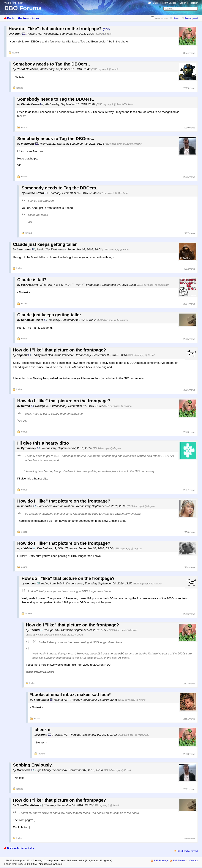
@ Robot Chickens (123, 104)
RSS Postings (161, 860)
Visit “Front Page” (14, 3)
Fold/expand (191, 18)
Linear (176, 18)
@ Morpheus (121, 193)
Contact (194, 860)
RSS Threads (180, 860)
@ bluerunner (162, 285)
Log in (183, 3)
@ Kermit (114, 69)
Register (193, 3)
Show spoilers (161, 18)
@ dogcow (126, 406)
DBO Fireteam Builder (164, 3)
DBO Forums (23, 8)
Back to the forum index (23, 18)
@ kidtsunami (142, 735)
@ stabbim (156, 584)
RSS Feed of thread (187, 851)
